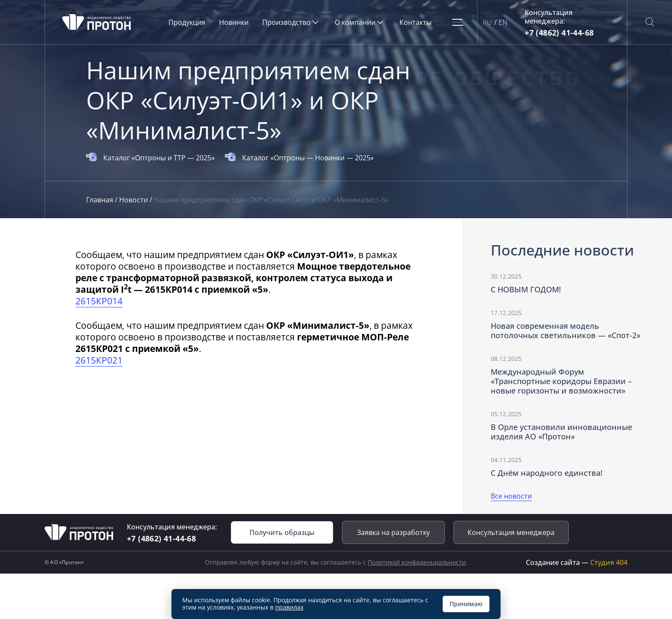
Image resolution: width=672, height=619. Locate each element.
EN (503, 22)
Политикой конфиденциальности (417, 562)
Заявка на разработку (393, 532)
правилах (289, 607)
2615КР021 (99, 360)
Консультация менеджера (511, 532)
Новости (134, 200)
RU (487, 22)
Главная (100, 200)
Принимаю (466, 604)
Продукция (187, 22)
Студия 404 (609, 562)
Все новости (511, 496)
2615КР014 (99, 301)
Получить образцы (282, 532)
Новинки (234, 22)
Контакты (415, 22)
